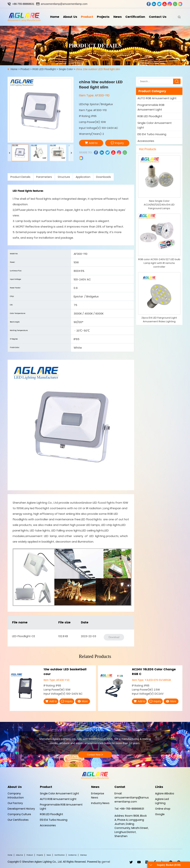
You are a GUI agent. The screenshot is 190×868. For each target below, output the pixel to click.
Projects (103, 17)
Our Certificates (18, 820)
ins (170, 4)
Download (114, 637)
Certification (135, 17)
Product (87, 17)
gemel (106, 862)
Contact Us (158, 17)
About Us (70, 17)
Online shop (163, 809)
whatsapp (175, 4)
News (118, 17)
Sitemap (83, 855)
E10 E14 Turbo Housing (152, 134)
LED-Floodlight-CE (24, 636)
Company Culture (19, 814)
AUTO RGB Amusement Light (157, 98)
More (83, 701)
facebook (149, 4)
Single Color (66, 69)
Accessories (146, 141)
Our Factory (15, 803)
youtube (164, 4)
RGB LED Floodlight (44, 69)
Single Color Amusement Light (155, 125)
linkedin (154, 4)
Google (160, 814)
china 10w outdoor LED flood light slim (98, 69)
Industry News (100, 803)
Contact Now (95, 755)
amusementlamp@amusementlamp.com (64, 4)
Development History (21, 809)
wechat (180, 4)
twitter (159, 4)
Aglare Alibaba (165, 793)
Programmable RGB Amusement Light (151, 107)
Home (55, 17)
